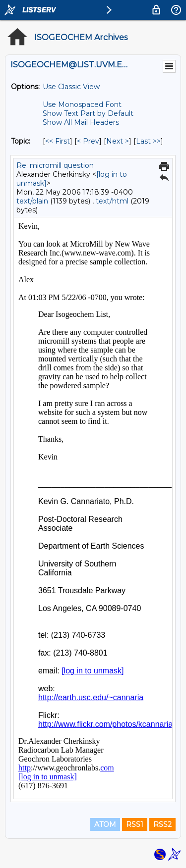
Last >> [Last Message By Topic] (148, 141)
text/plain (32, 201)
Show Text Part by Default (88, 113)
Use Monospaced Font (82, 104)
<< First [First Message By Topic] (58, 141)
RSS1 (135, 824)
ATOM (105, 824)
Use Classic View (71, 87)
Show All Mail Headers (81, 122)
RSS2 (162, 824)
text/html (112, 201)
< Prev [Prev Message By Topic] (88, 141)
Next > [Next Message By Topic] (118, 141)
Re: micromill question (55, 165)
